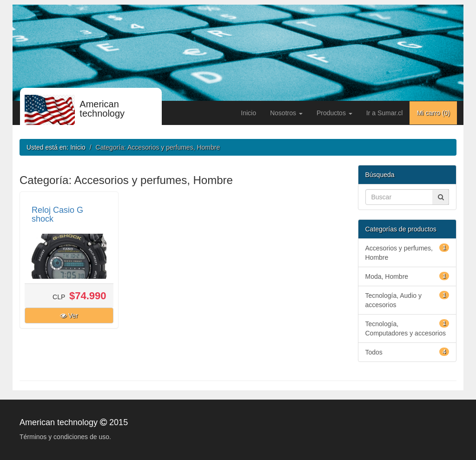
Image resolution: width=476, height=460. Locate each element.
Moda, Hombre (407, 276)
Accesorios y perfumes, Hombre (407, 252)
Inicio (248, 113)
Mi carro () (433, 113)
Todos (407, 352)
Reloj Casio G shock (57, 215)
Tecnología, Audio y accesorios (407, 300)
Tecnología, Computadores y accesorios (407, 328)
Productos (334, 113)
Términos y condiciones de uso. (65, 437)
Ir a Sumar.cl (385, 113)
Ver (69, 315)
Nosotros (286, 113)
